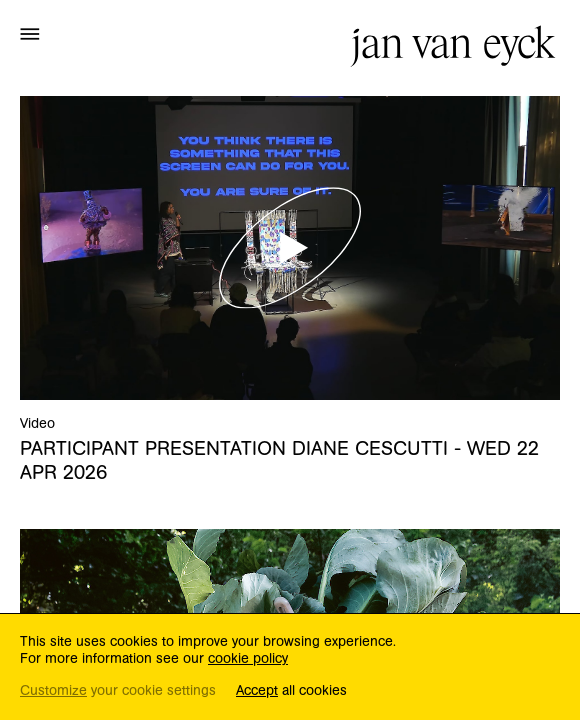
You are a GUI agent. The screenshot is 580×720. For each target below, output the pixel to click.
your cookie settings (118, 691)
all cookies (291, 691)
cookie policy (248, 659)
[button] (30, 33)
